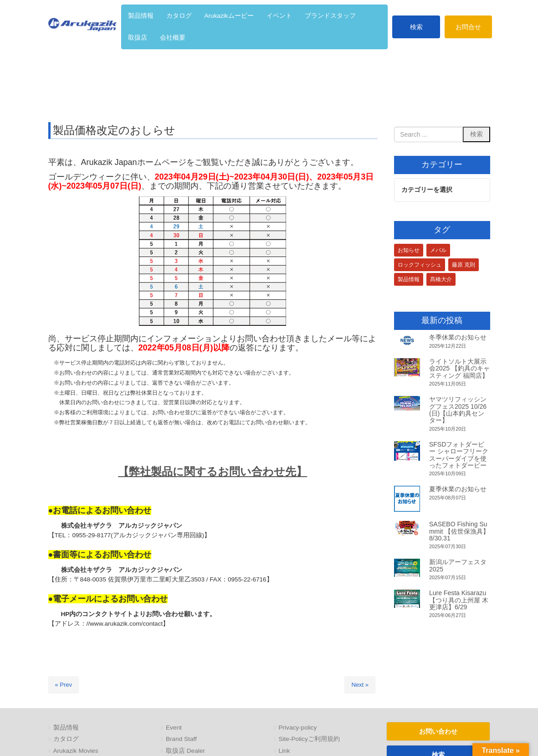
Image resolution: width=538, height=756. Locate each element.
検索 (416, 27)
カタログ (66, 739)
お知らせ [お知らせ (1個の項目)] (409, 250)
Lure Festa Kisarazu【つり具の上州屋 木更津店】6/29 (459, 600)
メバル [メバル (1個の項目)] (438, 250)
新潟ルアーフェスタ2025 (458, 565)
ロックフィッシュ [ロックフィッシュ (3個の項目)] (420, 265)
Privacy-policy (298, 728)
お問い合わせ (438, 731)
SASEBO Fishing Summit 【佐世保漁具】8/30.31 (459, 531)
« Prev (64, 685)
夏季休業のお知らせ (458, 489)
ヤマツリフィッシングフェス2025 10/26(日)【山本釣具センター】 (458, 410)
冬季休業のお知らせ (458, 338)
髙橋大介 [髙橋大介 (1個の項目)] (441, 279)
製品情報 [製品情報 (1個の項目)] (409, 279)
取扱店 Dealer (185, 751)
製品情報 (66, 728)
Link (284, 751)
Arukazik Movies (76, 751)
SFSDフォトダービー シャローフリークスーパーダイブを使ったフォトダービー (459, 455)
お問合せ (468, 27)
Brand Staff (181, 739)
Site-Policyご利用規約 (309, 739)
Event (174, 728)
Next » (360, 685)
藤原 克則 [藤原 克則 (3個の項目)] (464, 265)
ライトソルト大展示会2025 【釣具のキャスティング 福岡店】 (459, 368)
